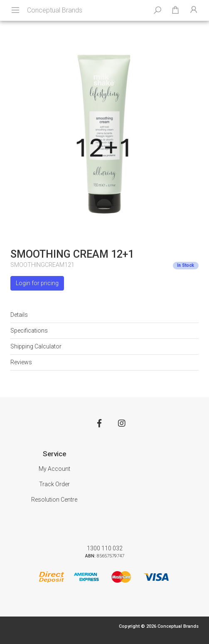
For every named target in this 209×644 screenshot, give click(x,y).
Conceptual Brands (55, 10)
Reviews (21, 362)
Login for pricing (37, 283)
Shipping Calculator (36, 346)
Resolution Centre (54, 500)
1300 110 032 (105, 548)
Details (19, 315)
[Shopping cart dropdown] (175, 10)
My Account (54, 469)
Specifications (29, 331)
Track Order (54, 484)
